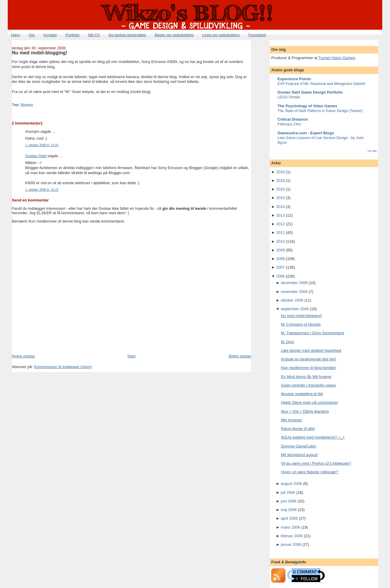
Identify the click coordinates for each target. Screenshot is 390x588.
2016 (281, 189)
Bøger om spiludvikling (174, 35)
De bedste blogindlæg (127, 35)
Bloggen (27, 105)
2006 (281, 276)
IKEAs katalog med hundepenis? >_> (313, 437)
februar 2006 (292, 536)
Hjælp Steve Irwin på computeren (310, 402)
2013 (281, 215)
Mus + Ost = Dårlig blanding (305, 411)
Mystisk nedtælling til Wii (302, 394)
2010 (281, 241)
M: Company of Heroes (301, 324)
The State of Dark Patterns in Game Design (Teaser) (320, 111)
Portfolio (72, 35)
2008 (281, 259)
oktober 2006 (292, 300)
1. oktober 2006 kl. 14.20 (42, 145)
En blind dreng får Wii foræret (306, 377)
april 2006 (289, 518)
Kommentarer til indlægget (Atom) (63, 367)
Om (32, 35)
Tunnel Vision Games (337, 58)
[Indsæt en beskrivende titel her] (308, 359)
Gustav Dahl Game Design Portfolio (310, 92)
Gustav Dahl (36, 156)
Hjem (15, 35)
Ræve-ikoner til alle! (298, 429)
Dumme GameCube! (299, 446)
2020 (281, 172)
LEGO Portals (289, 97)
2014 (281, 207)
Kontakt (50, 35)
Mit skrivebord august (299, 455)
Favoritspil (257, 35)
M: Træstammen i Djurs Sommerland (312, 333)
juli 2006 (288, 492)
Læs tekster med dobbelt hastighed (311, 350)
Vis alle (372, 151)
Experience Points (294, 79)
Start (131, 356)
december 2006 (294, 283)
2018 (281, 181)
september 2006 (295, 309)
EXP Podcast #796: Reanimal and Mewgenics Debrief (321, 84)
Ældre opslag (240, 356)
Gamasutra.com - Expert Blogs (306, 133)
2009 (281, 250)
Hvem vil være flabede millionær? (310, 472)
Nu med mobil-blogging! (40, 53)
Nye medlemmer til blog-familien (309, 368)
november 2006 (294, 292)
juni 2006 (289, 501)
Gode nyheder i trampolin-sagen (309, 385)
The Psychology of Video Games (307, 106)
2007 (281, 267)
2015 (281, 198)
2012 (281, 224)
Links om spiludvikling (221, 35)
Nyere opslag (23, 356)
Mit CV (94, 35)
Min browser (292, 420)
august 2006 (291, 484)
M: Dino (288, 342)
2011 (281, 232)
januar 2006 (291, 544)
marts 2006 (290, 527)
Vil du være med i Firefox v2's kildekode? (316, 463)
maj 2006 (289, 510)
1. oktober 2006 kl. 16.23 (42, 190)
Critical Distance (293, 119)
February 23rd (289, 124)
